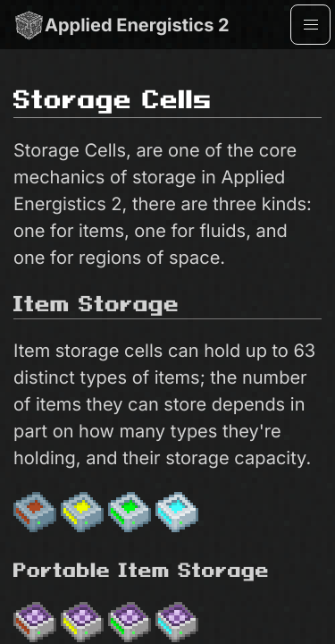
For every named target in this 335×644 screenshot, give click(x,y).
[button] (310, 25)
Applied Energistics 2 (121, 25)
